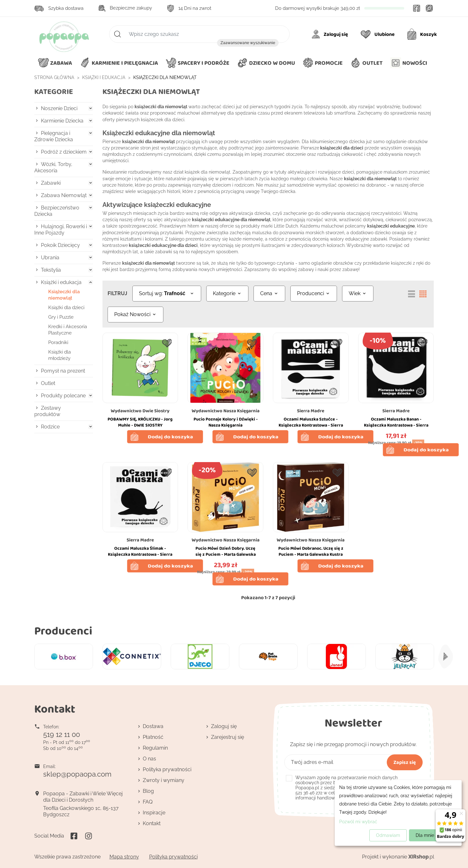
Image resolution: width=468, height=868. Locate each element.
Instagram (430, 8)
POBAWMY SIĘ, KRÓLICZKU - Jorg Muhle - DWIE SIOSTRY (140, 422)
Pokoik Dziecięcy (60, 245)
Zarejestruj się (227, 737)
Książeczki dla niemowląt (64, 295)
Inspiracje (154, 813)
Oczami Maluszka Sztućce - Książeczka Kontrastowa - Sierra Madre (311, 425)
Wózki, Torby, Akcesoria (53, 167)
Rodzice (50, 427)
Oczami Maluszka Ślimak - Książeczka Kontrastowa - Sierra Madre (140, 554)
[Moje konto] (331, 34)
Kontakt (152, 823)
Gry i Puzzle (61, 317)
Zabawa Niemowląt (64, 195)
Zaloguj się (224, 726)
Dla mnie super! (432, 835)
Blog (148, 791)
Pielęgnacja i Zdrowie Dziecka (54, 136)
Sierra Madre (311, 411)
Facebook (417, 8)
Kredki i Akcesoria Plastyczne (68, 330)
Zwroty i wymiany (164, 780)
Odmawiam (388, 835)
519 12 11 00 (62, 734)
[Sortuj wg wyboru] (167, 294)
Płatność (153, 737)
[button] (266, 63)
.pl (421, 857)
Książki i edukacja (61, 282)
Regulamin (155, 748)
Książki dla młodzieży (59, 355)
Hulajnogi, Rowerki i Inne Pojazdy (61, 230)
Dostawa (153, 726)
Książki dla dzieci (66, 308)
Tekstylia (51, 270)
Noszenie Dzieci (59, 108)
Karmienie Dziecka (62, 121)
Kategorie (54, 92)
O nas (149, 759)
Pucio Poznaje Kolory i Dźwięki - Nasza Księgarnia (226, 422)
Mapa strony (124, 857)
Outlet (48, 383)
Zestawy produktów (48, 411)
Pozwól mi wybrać (358, 822)
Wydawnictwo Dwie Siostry (140, 411)
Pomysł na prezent (63, 371)
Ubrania (50, 258)
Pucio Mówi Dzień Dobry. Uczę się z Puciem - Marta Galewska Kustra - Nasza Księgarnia (226, 554)
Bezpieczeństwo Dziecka (57, 211)
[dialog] (398, 813)
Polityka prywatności (167, 769)
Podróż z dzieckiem (64, 152)
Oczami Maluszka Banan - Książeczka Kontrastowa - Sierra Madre (396, 425)
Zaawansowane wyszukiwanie (248, 43)
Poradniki (58, 342)
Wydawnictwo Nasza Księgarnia (226, 411)
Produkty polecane (63, 396)
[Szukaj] (199, 34)
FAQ (148, 802)
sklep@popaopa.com (77, 774)
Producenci (63, 630)
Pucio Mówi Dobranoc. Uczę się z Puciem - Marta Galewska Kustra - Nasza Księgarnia (311, 554)
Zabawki (51, 183)
